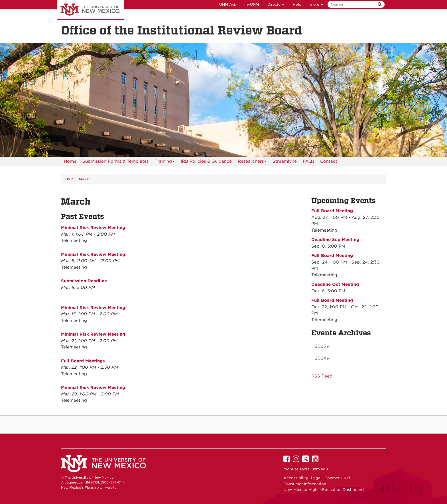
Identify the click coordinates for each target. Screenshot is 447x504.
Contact (329, 161)
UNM (69, 179)
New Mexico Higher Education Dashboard (324, 489)
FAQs (308, 161)
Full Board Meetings (83, 361)
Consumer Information (305, 484)
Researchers (252, 162)
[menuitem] (70, 161)
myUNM (252, 4)
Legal (316, 478)
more (317, 4)
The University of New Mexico (90, 10)
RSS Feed (322, 376)
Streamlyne (285, 161)
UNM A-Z (227, 4)
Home (70, 161)
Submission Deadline (84, 281)
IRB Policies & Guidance (206, 161)
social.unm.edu (314, 469)
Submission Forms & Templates (115, 161)
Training (165, 162)
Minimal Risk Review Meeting (93, 228)
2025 (320, 346)
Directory (276, 4)
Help (297, 4)
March (84, 179)
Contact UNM (337, 478)
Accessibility (296, 478)
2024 (321, 358)
